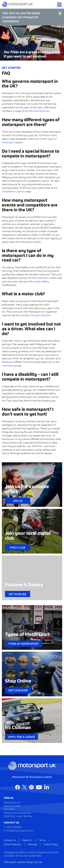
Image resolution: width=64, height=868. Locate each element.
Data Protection (13, 844)
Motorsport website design (19, 862)
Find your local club (40, 315)
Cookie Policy (51, 844)
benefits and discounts (37, 111)
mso (40, 862)
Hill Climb (32, 278)
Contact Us (10, 840)
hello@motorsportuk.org (19, 830)
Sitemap (32, 844)
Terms (42, 840)
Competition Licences (13, 191)
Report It (27, 840)
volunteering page (12, 365)
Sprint (46, 278)
